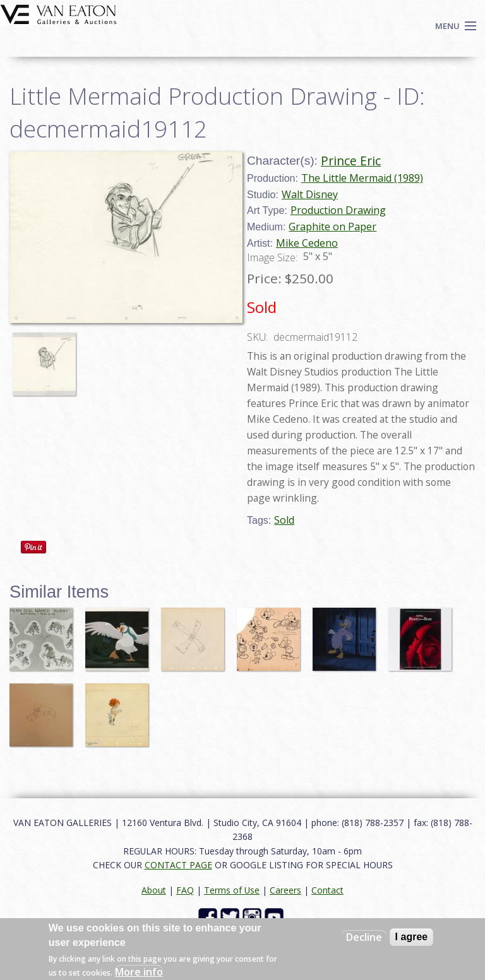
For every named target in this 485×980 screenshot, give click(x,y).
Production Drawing (338, 210)
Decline (364, 937)
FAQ (185, 890)
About (154, 890)
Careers (285, 890)
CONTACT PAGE (178, 865)
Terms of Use (232, 890)
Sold (284, 520)
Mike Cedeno (307, 243)
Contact (327, 890)
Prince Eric (351, 161)
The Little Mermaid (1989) (362, 178)
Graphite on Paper (332, 227)
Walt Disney (310, 194)
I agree (412, 937)
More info (139, 972)
